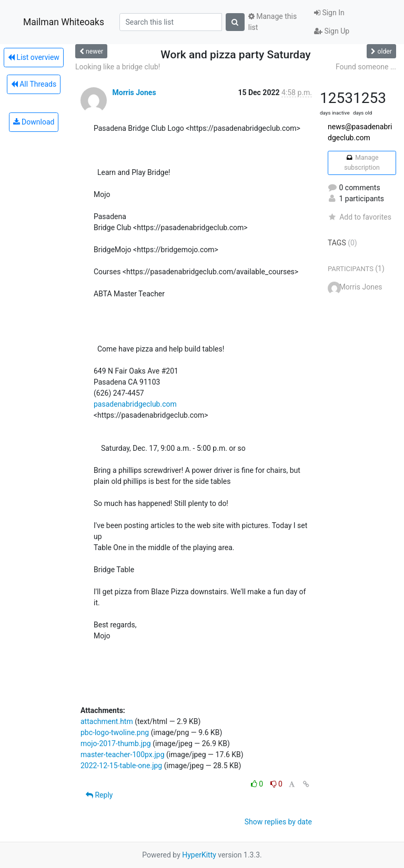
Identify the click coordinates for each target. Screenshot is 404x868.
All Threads (34, 84)
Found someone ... (366, 67)
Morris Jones (134, 92)
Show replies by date (278, 822)
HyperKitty (199, 855)
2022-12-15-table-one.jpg (121, 766)
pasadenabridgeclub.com (135, 404)
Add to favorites (360, 217)
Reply (99, 795)
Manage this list (272, 22)
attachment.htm (107, 721)
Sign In (329, 13)
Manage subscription (362, 162)
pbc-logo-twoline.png (115, 732)
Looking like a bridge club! (118, 67)
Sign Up (332, 31)
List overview (34, 57)
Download (34, 122)
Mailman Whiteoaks (64, 22)
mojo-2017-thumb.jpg (116, 743)
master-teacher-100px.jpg (123, 755)
